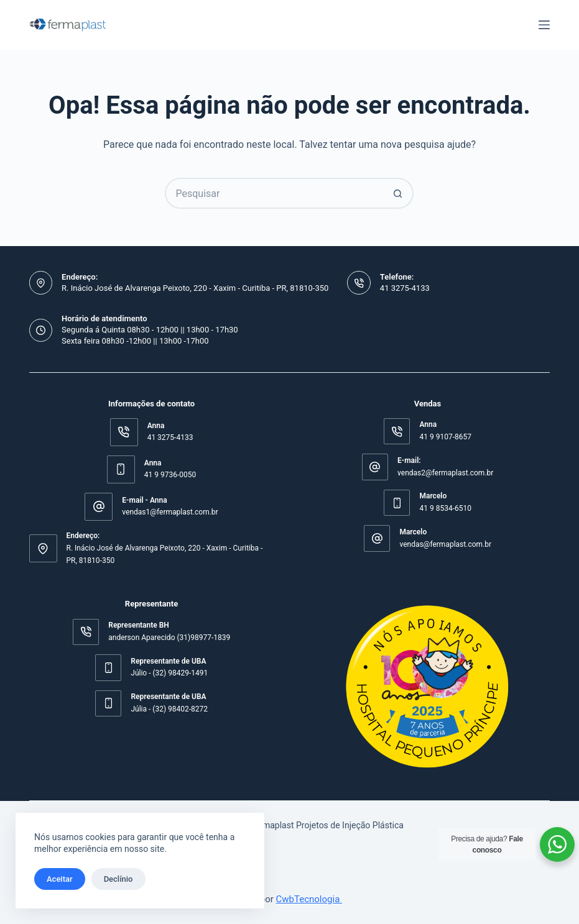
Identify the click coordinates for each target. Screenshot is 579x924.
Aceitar (60, 879)
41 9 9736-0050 (170, 475)
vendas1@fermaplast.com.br (170, 512)
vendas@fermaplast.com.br (445, 544)
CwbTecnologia (309, 899)
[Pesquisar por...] (274, 193)
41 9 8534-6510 (445, 508)
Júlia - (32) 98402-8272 (169, 709)
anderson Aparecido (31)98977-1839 (169, 638)
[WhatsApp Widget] (557, 844)
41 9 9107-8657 (445, 437)
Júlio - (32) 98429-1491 (169, 673)
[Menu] (544, 25)
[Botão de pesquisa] (398, 193)
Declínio (118, 879)
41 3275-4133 (405, 288)
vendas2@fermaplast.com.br (445, 473)
